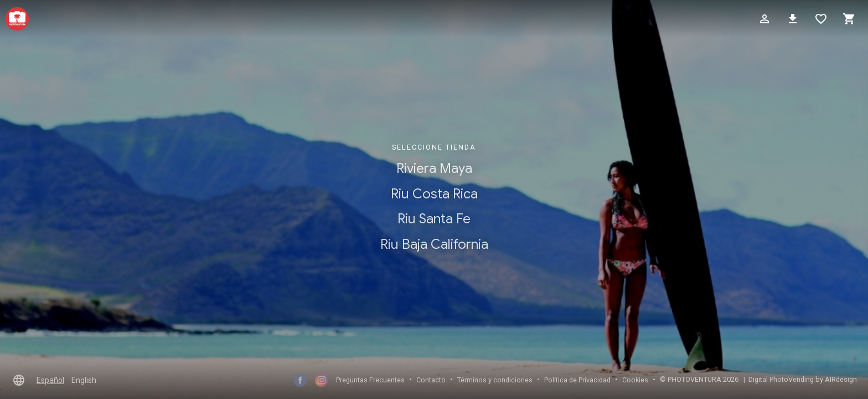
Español (50, 380)
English (84, 380)
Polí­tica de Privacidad (577, 380)
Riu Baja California (434, 244)
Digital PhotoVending (781, 379)
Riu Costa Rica (434, 194)
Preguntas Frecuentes (370, 380)
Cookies (635, 380)
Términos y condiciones (495, 380)
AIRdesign (841, 379)
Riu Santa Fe (434, 219)
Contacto (431, 380)
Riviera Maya (434, 168)
